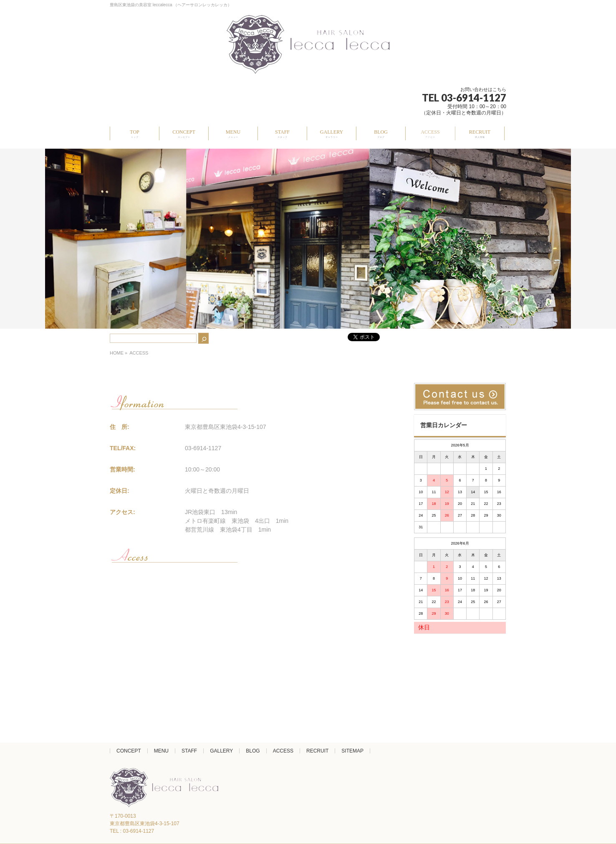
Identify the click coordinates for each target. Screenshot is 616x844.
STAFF (189, 751)
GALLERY (221, 751)
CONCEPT (129, 751)
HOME (117, 353)
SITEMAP (352, 751)
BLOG (253, 751)
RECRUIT (317, 751)
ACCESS (283, 751)
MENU (161, 751)
